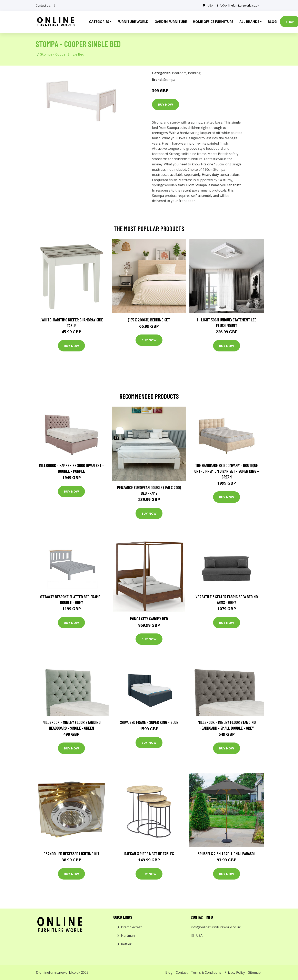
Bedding (194, 73)
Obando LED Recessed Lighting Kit (71, 853)
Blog (272, 22)
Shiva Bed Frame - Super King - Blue (149, 722)
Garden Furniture (171, 22)
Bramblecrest (131, 927)
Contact (182, 972)
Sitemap (254, 972)
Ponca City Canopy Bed (149, 619)
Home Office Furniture (213, 22)
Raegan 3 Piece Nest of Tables (149, 853)
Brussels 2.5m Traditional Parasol (227, 853)
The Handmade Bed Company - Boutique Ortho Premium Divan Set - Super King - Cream (227, 471)
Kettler (126, 944)
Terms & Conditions (206, 972)
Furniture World (133, 22)
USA (210, 5)
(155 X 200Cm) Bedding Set (149, 320)
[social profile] (54, 6)
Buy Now (166, 104)
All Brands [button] (249, 22)
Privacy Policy (235, 972)
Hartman (128, 935)
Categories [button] (99, 22)
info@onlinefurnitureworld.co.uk (238, 5)
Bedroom (179, 73)
